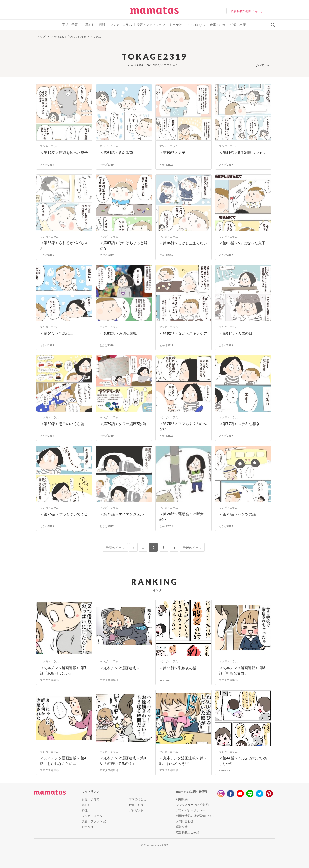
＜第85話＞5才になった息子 (242, 243)
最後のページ (192, 548)
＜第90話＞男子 (172, 152)
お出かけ (176, 25)
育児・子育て (71, 25)
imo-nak (165, 680)
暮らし (90, 25)
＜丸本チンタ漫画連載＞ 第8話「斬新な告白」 (242, 670)
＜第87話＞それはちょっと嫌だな (124, 245)
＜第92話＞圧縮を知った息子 (64, 152)
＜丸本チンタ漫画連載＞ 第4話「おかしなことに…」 (63, 761)
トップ (41, 37)
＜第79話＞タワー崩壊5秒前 (123, 424)
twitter (260, 794)
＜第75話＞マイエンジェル (122, 514)
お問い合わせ (185, 821)
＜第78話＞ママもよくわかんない (183, 426)
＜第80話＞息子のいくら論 (62, 424)
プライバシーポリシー (190, 810)
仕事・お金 (218, 25)
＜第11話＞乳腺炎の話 (178, 668)
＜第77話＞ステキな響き (239, 424)
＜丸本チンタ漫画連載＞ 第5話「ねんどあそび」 (183, 761)
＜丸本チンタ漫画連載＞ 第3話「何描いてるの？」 (123, 761)
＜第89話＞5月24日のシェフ (242, 152)
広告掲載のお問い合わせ (247, 11)
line (250, 794)
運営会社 (182, 827)
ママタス (154, 12)
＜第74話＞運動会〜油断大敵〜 (181, 517)
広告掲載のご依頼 (188, 832)
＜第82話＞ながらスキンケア (183, 333)
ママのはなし (196, 25)
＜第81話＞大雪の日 (236, 333)
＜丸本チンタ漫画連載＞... (121, 668)
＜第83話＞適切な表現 (118, 333)
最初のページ (115, 548)
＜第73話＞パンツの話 (237, 514)
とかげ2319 (47, 164)
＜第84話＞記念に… (56, 333)
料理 (102, 25)
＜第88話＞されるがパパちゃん (64, 245)
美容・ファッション (151, 25)
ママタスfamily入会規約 (192, 805)
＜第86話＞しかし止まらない (183, 243)
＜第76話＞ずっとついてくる (64, 514)
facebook (231, 794)
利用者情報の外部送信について (196, 816)
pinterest (269, 794)
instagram (221, 794)
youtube (240, 794)
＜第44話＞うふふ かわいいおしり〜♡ (243, 761)
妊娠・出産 (238, 25)
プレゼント (136, 810)
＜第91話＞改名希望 (116, 152)
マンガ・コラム (121, 25)
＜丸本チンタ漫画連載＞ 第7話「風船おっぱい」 (63, 670)
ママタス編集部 (49, 680)
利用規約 (182, 799)
